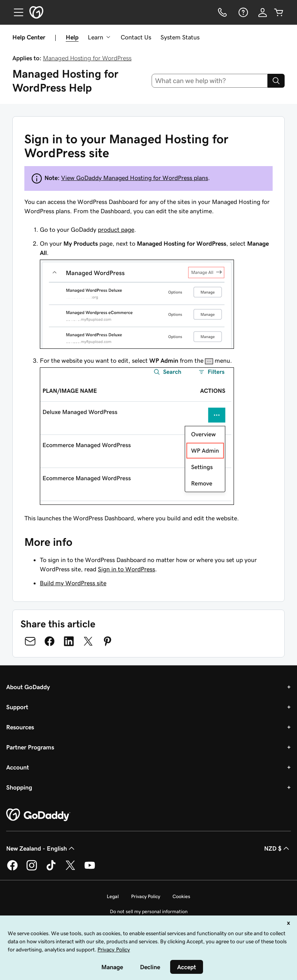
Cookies (181, 896)
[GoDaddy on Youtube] (90, 869)
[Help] (242, 12)
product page (116, 229)
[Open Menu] (15, 12)
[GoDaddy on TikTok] (51, 869)
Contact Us (136, 37)
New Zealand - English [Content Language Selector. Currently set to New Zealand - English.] (41, 848)
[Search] (276, 81)
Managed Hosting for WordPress (87, 58)
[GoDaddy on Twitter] (70, 869)
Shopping (19, 787)
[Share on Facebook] (49, 641)
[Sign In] (263, 12)
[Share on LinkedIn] (69, 641)
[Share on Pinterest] (108, 641)
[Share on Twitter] (88, 641)
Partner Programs (30, 747)
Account (18, 767)
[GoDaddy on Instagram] (32, 869)
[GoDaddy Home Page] (38, 815)
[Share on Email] (30, 641)
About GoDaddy (28, 687)
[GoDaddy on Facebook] (12, 869)
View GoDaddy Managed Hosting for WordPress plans (135, 178)
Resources (20, 727)
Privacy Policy (146, 896)
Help (72, 37)
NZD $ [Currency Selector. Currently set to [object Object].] (277, 848)
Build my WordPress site (73, 583)
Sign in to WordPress (126, 569)
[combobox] (210, 81)
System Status (180, 37)
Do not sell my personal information (149, 911)
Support (17, 707)
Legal (113, 896)
